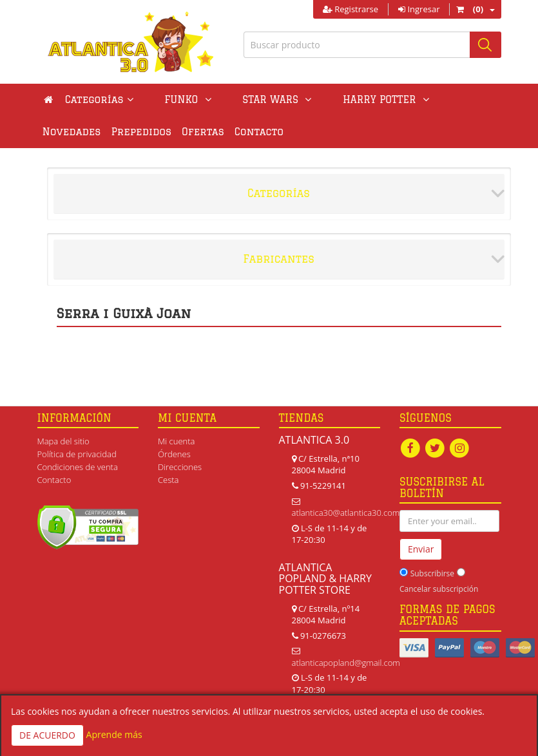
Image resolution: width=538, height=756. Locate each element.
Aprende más (114, 734)
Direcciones (180, 467)
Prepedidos (73, 132)
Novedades (406, 99)
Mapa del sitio (63, 441)
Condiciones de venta (78, 467)
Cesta (168, 480)
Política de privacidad (77, 454)
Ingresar (419, 9)
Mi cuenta (176, 441)
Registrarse (351, 9)
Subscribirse (432, 573)
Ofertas (134, 132)
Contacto (190, 132)
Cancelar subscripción (439, 589)
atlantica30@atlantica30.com (346, 513)
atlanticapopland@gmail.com (346, 663)
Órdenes (174, 454)
